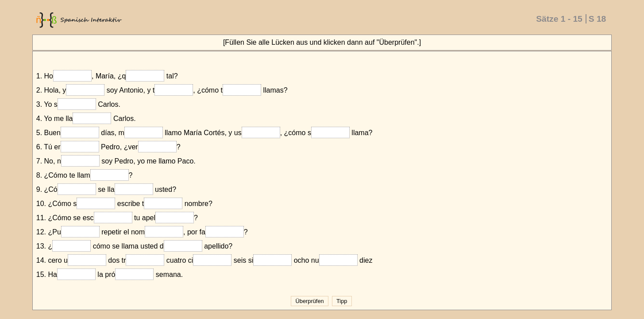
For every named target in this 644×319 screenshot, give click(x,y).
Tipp (342, 301)
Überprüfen (310, 301)
